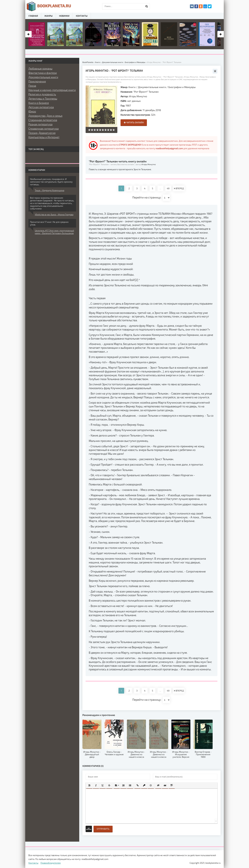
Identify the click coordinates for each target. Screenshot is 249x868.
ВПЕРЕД (179, 188)
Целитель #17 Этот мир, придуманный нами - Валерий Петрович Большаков (54, 232)
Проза (32, 86)
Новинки (64, 16)
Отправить (103, 829)
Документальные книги (152, 87)
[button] (89, 785)
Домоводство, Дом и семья (45, 116)
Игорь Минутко (138, 96)
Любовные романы (40, 68)
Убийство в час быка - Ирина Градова (54, 214)
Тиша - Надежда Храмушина (49, 190)
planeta (49, 6)
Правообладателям (51, 863)
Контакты (82, 16)
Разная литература (40, 124)
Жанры (49, 16)
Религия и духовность (42, 94)
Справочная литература (44, 129)
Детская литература (41, 107)
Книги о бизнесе (39, 103)
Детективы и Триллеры (43, 99)
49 (168, 188)
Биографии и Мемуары (182, 87)
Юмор (32, 111)
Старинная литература (43, 120)
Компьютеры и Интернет (44, 137)
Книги (132, 87)
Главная (33, 16)
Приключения (37, 81)
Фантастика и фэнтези (43, 73)
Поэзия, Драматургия (42, 133)
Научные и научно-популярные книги (52, 90)
